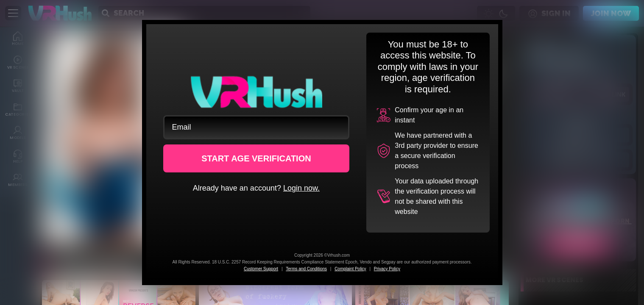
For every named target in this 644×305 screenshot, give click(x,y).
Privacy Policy (387, 269)
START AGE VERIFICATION (256, 158)
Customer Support (261, 269)
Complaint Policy (350, 269)
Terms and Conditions (306, 269)
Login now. (301, 188)
